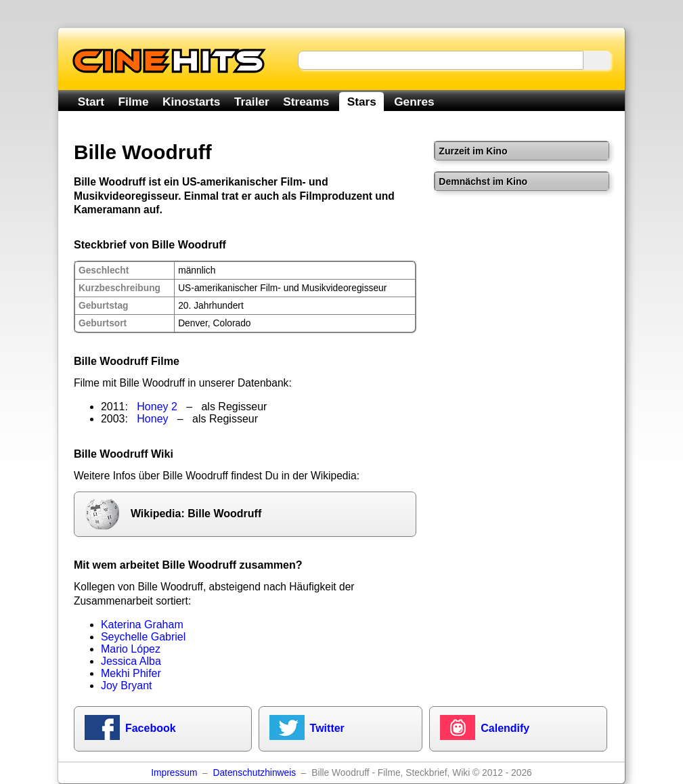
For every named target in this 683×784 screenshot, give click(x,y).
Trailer (252, 102)
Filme (134, 102)
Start (91, 102)
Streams (306, 102)
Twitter (327, 728)
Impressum (174, 773)
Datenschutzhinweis (254, 773)
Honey (152, 419)
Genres (414, 102)
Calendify (505, 728)
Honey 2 (157, 407)
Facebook (151, 728)
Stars (362, 102)
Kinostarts (191, 102)
